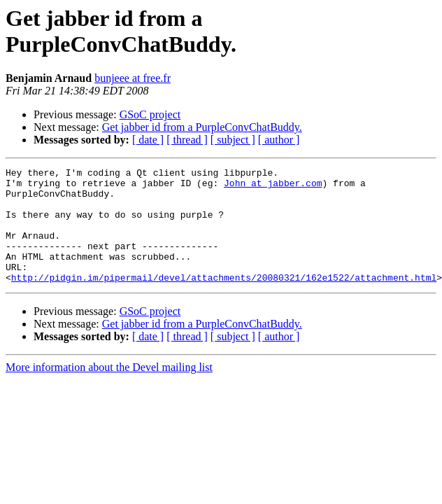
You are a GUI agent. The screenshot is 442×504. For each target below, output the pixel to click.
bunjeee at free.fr (133, 78)
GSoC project (150, 114)
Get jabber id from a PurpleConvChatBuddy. (202, 127)
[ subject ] (233, 140)
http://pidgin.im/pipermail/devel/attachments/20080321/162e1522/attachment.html (224, 300)
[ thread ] (187, 140)
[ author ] (279, 140)
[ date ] (148, 140)
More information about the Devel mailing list (109, 390)
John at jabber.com (273, 187)
